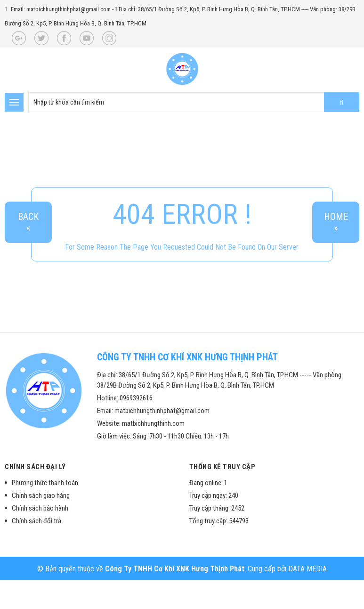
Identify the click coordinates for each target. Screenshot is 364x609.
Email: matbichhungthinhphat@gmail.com (61, 9)
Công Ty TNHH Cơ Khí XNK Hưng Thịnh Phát (175, 569)
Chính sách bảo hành (40, 508)
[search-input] (194, 102)
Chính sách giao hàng (41, 495)
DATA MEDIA (307, 569)
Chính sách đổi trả (36, 521)
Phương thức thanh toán (45, 483)
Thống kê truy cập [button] (222, 467)
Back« (28, 222)
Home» (336, 222)
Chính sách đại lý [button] (35, 467)
